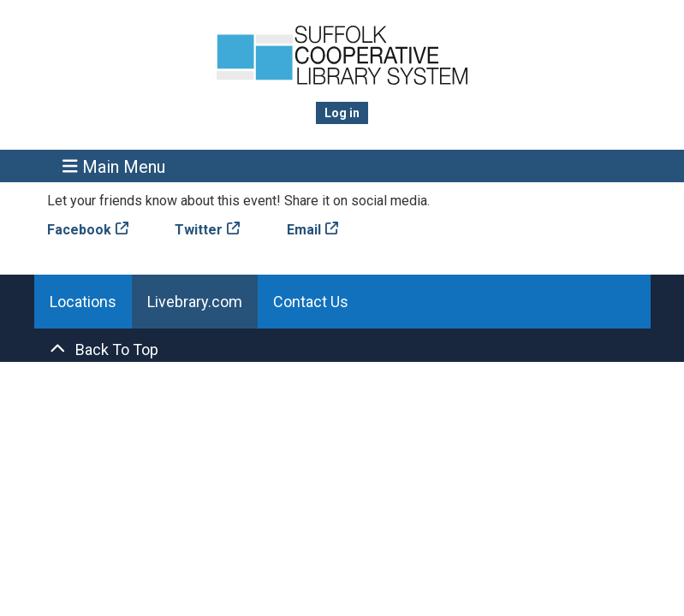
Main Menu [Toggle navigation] (114, 166)
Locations (83, 302)
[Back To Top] (342, 349)
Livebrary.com (195, 302)
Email (304, 230)
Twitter (199, 230)
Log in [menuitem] (342, 113)
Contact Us (311, 302)
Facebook (79, 230)
